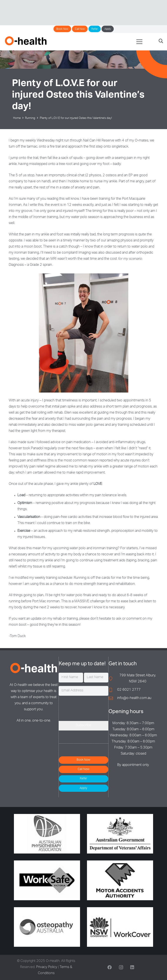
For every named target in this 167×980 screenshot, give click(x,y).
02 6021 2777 (129, 690)
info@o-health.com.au (134, 698)
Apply (108, 29)
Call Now (80, 29)
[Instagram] (121, 967)
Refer (95, 29)
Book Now (62, 29)
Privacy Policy (47, 967)
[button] (139, 42)
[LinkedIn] (132, 967)
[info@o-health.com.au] (113, 698)
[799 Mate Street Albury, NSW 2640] (113, 679)
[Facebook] (110, 967)
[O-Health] (26, 41)
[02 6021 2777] (113, 690)
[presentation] (92, 708)
